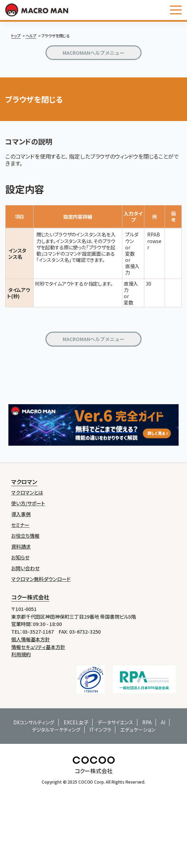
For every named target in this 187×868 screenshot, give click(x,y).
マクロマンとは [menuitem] (27, 493)
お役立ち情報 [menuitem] (25, 536)
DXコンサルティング (34, 722)
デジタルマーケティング (56, 730)
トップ (16, 36)
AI (163, 722)
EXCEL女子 (76, 722)
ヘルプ (31, 36)
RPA (147, 722)
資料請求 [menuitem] (21, 547)
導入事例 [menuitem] (21, 514)
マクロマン (24, 482)
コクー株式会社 (30, 597)
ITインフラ (100, 730)
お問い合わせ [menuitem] (25, 568)
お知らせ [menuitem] (20, 557)
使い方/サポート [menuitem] (28, 503)
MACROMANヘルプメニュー (94, 53)
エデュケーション (138, 730)
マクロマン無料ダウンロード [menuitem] (41, 579)
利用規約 (21, 654)
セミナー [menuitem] (20, 525)
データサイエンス (115, 722)
